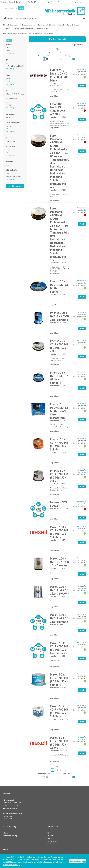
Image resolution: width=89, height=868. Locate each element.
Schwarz (8, 165)
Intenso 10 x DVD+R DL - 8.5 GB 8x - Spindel (59, 286)
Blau (7, 174)
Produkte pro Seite (44, 56)
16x (7, 153)
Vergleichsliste (77, 45)
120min (8, 129)
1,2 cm (8, 81)
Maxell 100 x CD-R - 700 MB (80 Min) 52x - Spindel (59, 532)
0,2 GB (8, 102)
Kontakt (85, 2)
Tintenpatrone (10, 141)
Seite (57, 49)
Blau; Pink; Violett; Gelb (13, 176)
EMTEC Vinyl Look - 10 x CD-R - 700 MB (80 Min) (59, 75)
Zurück (49, 52)
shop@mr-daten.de (11, 809)
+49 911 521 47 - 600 (32, 2)
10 (41, 59)
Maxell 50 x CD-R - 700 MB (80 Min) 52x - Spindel (59, 680)
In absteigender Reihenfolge (74, 59)
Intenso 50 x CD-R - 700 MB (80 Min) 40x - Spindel (59, 444)
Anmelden (69, 2)
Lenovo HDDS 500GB (58, 504)
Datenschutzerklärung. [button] (12, 865)
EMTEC (8, 48)
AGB (48, 833)
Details (82, 86)
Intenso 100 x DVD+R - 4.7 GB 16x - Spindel (59, 316)
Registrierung (78, 2)
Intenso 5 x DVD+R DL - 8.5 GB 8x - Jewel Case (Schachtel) (59, 411)
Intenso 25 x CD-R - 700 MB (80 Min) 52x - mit (59, 346)
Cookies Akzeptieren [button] (77, 861)
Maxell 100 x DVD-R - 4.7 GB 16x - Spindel (59, 618)
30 (47, 59)
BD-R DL (8, 63)
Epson (8, 51)
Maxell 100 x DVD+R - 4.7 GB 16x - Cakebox (59, 562)
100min (8, 126)
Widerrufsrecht (52, 841)
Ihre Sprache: (49, 2)
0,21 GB (8, 105)
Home (4, 33)
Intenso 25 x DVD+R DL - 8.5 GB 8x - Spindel (59, 378)
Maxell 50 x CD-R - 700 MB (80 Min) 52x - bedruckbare (59, 648)
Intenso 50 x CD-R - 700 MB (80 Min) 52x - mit (59, 476)
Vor (65, 52)
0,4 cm (8, 79)
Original (8, 118)
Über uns (50, 836)
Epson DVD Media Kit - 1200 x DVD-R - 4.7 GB (59, 109)
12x (7, 150)
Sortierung (66, 56)
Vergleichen (54, 96)
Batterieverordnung (11, 836)
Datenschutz (51, 838)
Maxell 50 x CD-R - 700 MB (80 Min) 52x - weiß (59, 743)
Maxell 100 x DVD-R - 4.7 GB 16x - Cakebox (59, 590)
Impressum (51, 844)
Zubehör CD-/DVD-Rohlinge (15, 94)
